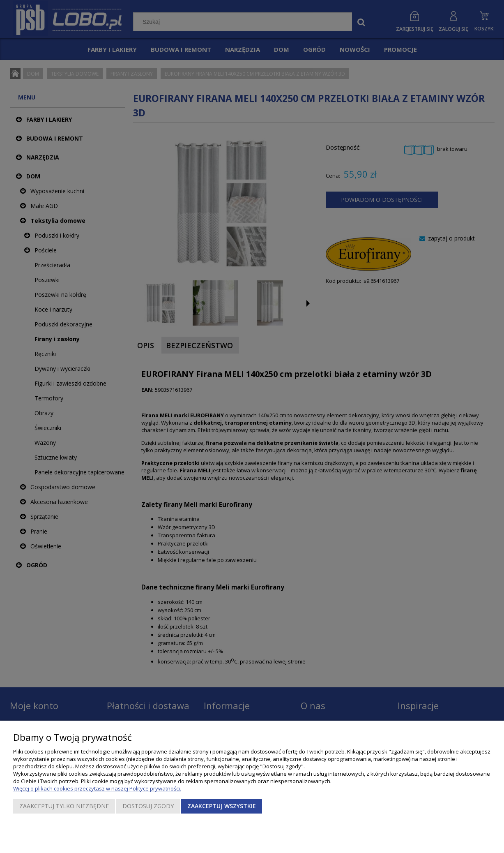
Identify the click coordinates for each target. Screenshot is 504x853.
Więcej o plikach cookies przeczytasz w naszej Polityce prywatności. (97, 788)
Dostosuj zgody (148, 806)
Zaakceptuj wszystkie (222, 806)
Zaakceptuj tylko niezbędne (64, 806)
